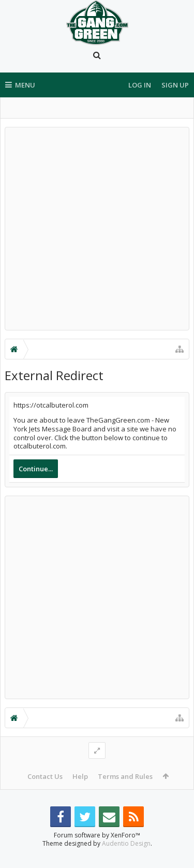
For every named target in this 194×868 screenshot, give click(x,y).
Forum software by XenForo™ (97, 852)
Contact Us (45, 776)
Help (80, 776)
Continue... (36, 469)
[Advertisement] (97, 229)
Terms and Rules (125, 776)
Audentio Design (126, 860)
